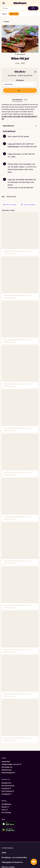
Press (5, 810)
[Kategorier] (4, 3)
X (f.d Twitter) (8, 791)
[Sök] (3, 8)
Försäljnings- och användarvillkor (14, 857)
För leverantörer (8, 786)
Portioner (20, 80)
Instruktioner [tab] (17, 100)
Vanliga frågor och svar (12, 764)
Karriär (5, 807)
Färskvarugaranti (8, 773)
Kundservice (6, 783)
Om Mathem (6, 804)
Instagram (7, 794)
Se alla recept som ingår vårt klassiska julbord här (19, 118)
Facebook (6, 788)
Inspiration (6, 761)
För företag (6, 812)
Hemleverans (7, 770)
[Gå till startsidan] (20, 3)
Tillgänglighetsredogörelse (12, 862)
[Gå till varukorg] (33, 8)
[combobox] (15, 8)
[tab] (26, 100)
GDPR (4, 853)
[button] (21, 139)
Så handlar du (7, 767)
